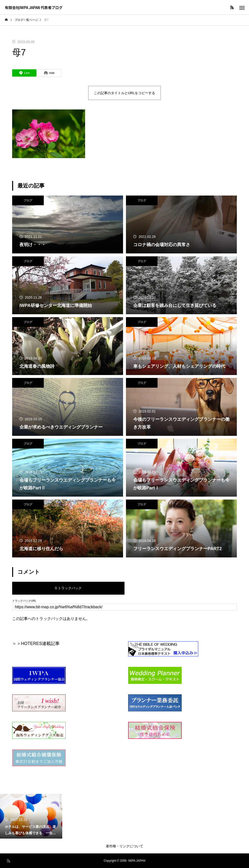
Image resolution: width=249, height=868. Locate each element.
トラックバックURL (24, 601)
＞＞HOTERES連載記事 (36, 644)
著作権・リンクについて (124, 846)
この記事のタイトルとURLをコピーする (124, 93)
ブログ (28, 200)
